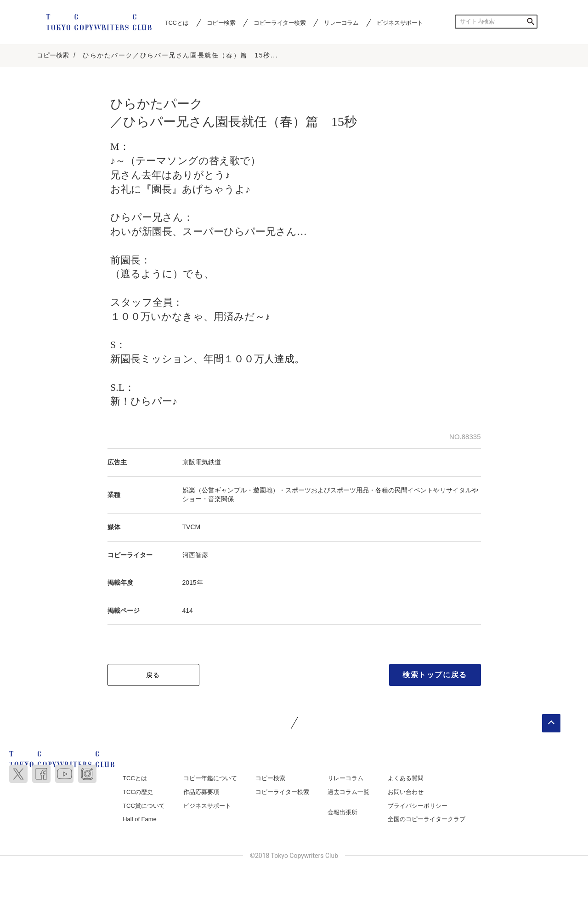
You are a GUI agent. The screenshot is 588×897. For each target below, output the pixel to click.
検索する (531, 22)
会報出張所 (342, 812)
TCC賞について (144, 806)
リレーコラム (341, 23)
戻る (153, 675)
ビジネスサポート (400, 23)
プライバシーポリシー (418, 806)
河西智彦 (195, 555)
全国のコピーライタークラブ (427, 819)
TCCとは (177, 23)
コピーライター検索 (280, 23)
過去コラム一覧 (348, 792)
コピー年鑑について (210, 778)
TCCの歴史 (138, 792)
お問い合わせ (406, 792)
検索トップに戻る (435, 675)
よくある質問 (406, 778)
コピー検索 (221, 23)
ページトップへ (551, 723)
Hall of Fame (140, 819)
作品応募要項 (201, 792)
